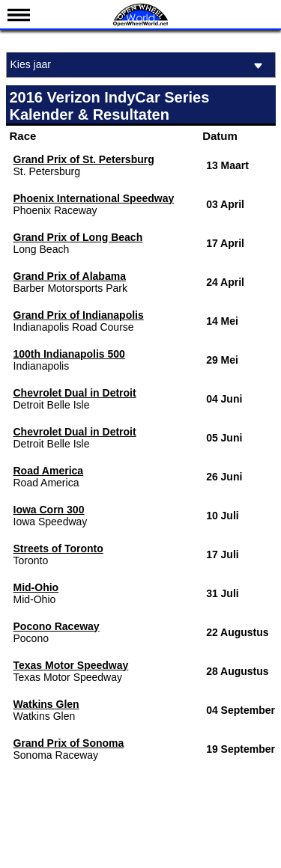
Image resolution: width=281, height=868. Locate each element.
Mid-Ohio (36, 587)
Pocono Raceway (57, 626)
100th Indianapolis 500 (69, 354)
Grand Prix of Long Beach (78, 237)
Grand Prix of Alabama (70, 276)
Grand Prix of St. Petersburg (84, 159)
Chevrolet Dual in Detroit (75, 393)
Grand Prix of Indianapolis (79, 315)
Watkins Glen (46, 704)
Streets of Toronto (58, 548)
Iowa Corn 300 (49, 510)
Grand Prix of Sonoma (69, 743)
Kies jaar (139, 65)
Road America (49, 471)
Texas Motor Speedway (71, 665)
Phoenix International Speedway (94, 198)
